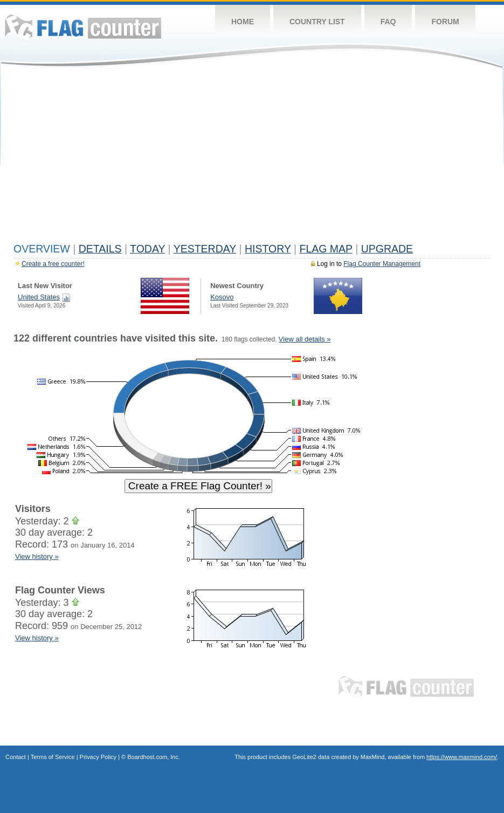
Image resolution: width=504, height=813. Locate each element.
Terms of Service (53, 757)
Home (243, 22)
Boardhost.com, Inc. (154, 757)
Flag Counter (83, 27)
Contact (16, 757)
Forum (445, 22)
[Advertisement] (252, 158)
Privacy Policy (98, 757)
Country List (317, 22)
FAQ (388, 22)
